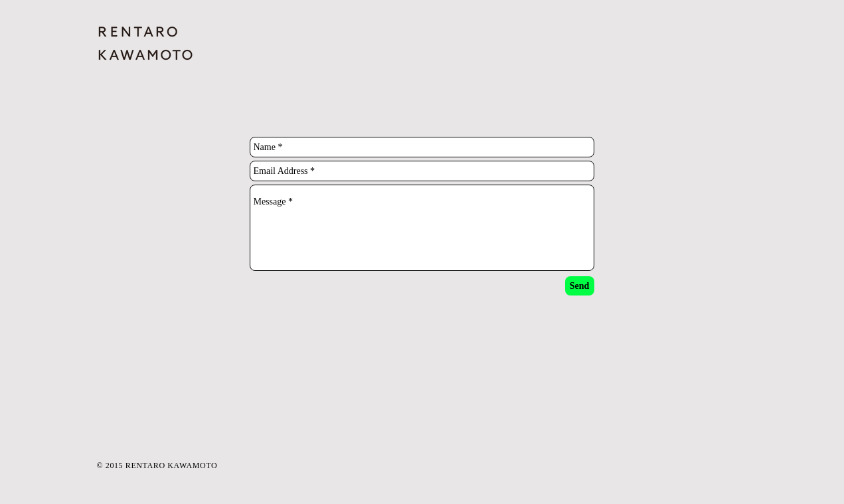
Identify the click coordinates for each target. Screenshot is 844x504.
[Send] (580, 286)
